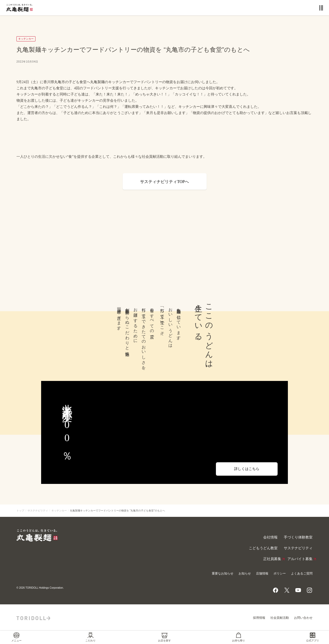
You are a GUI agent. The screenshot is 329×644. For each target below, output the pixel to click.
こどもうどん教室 (263, 548)
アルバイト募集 (300, 559)
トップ (20, 511)
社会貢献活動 (280, 618)
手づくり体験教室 (298, 537)
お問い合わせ (303, 618)
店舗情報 (262, 573)
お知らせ (245, 573)
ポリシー (280, 573)
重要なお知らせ (223, 573)
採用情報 (259, 618)
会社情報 (270, 537)
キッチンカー (59, 511)
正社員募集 (272, 559)
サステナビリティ (38, 511)
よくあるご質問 (302, 573)
